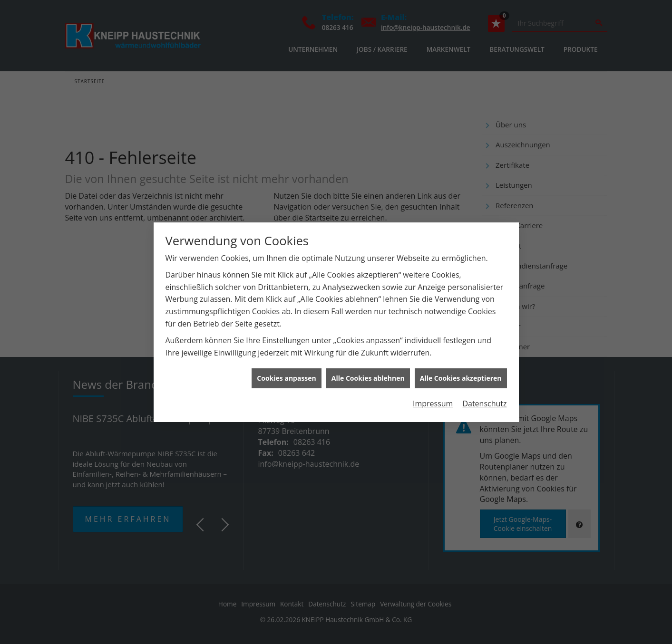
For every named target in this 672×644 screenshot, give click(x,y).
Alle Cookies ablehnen (368, 374)
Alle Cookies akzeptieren (461, 374)
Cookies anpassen (286, 374)
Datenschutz (484, 400)
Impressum (433, 400)
